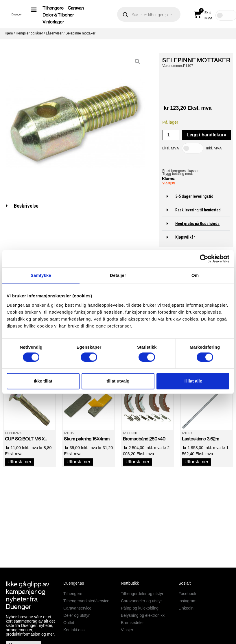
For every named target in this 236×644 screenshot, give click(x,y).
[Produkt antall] (171, 135)
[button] (196, 196)
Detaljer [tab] (118, 275)
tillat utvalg (118, 381)
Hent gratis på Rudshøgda (197, 224)
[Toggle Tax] (193, 148)
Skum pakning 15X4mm (87, 439)
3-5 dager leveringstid (194, 196)
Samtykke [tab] (41, 275)
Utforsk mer (20, 462)
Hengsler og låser (29, 33)
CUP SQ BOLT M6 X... (26, 439)
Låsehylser (54, 33)
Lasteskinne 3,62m (201, 439)
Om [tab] (195, 275)
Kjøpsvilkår (185, 237)
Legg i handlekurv (206, 135)
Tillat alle (193, 381)
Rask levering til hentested (198, 210)
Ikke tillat (43, 381)
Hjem (9, 33)
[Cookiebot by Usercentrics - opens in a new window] (204, 259)
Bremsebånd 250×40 (144, 439)
